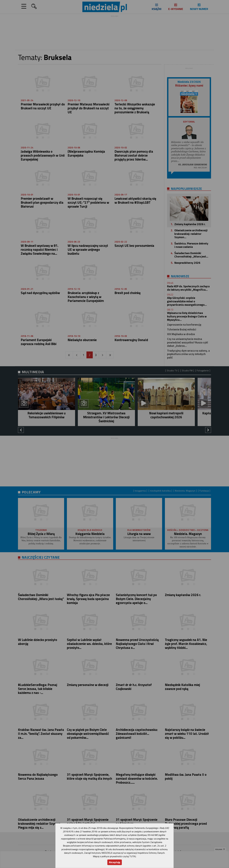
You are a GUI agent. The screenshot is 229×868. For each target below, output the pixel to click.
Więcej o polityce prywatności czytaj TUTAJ (114, 856)
